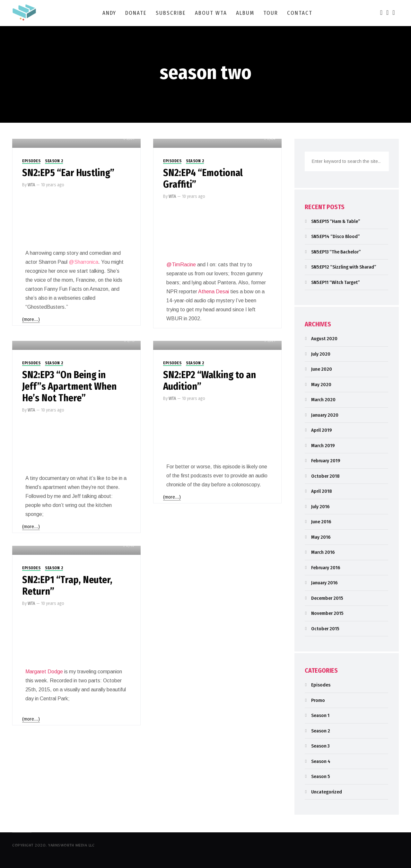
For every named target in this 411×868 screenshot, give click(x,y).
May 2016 (321, 537)
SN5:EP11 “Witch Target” (336, 282)
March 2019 (323, 446)
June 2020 (322, 369)
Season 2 (54, 161)
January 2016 (324, 583)
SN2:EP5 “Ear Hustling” (68, 173)
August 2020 (324, 339)
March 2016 (323, 552)
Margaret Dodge (44, 672)
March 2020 (323, 400)
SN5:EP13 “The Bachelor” (336, 252)
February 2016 (326, 568)
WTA (31, 185)
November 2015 (327, 613)
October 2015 (325, 629)
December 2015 (327, 598)
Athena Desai (214, 292)
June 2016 (321, 522)
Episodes (31, 161)
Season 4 (321, 761)
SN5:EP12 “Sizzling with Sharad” (344, 267)
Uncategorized (327, 792)
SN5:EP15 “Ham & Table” (336, 221)
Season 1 (320, 715)
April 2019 (322, 430)
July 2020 (321, 354)
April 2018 (321, 491)
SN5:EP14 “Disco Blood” (336, 236)
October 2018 (325, 476)
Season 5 (320, 776)
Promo (318, 700)
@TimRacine (181, 265)
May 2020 (321, 385)
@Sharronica (83, 262)
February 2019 (326, 461)
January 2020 (325, 415)
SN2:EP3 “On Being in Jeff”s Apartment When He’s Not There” (69, 386)
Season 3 (320, 746)
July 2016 (320, 507)
